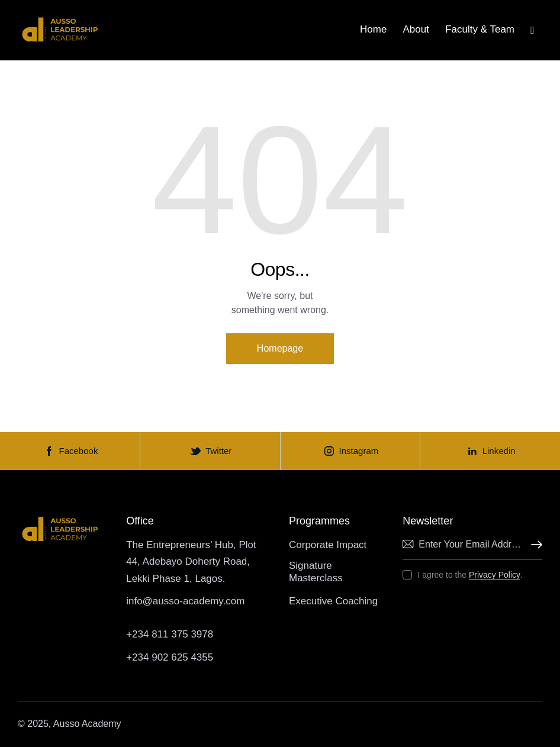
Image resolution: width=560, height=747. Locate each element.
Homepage (280, 348)
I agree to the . (470, 575)
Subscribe (533, 545)
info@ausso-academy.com (185, 601)
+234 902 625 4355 (170, 657)
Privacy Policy (495, 575)
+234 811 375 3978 (170, 634)
